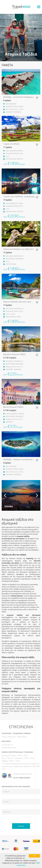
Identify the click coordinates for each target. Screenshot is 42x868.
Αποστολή (21, 826)
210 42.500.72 (7, 745)
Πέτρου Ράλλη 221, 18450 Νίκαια (14, 737)
